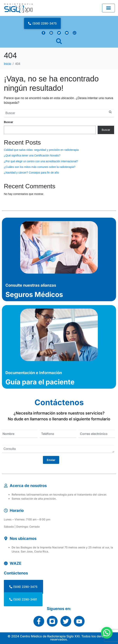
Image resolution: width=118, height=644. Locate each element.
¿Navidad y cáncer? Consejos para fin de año (31, 173)
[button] (107, 633)
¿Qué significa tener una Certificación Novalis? (32, 155)
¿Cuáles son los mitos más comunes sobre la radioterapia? (40, 167)
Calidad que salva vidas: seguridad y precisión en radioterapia (41, 150)
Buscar (8, 122)
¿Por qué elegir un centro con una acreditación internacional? (41, 161)
